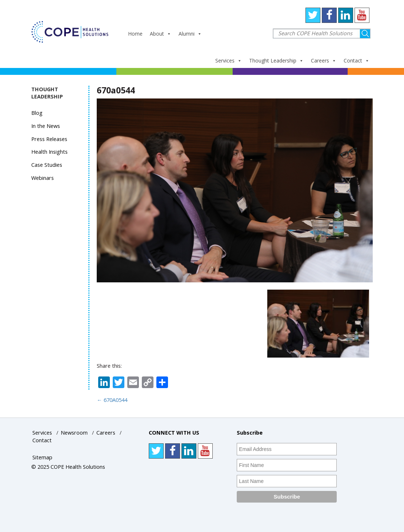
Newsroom (74, 433)
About (161, 34)
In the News (46, 126)
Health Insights (49, 152)
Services (229, 61)
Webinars (43, 178)
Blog (37, 113)
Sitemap (42, 457)
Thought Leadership (276, 61)
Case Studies (47, 165)
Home (135, 34)
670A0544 (112, 400)
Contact (357, 61)
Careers (324, 61)
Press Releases (49, 139)
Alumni (190, 34)
